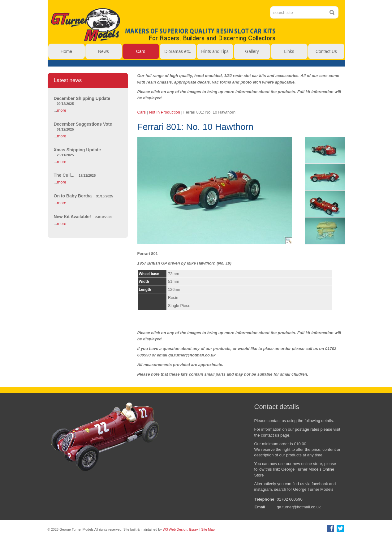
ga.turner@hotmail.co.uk (299, 507)
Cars (142, 112)
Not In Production (165, 112)
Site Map (208, 529)
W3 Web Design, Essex (181, 529)
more (62, 110)
